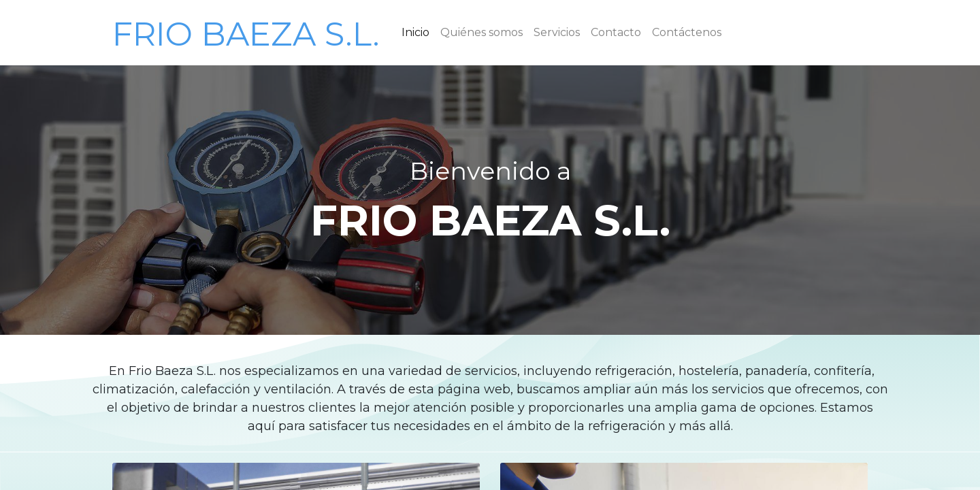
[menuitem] (415, 33)
